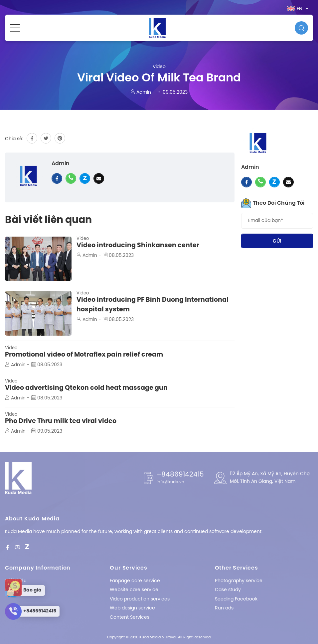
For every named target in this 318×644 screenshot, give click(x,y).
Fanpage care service (135, 581)
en (295, 9)
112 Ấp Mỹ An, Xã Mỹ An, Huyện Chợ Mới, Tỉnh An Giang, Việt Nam (270, 478)
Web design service (132, 608)
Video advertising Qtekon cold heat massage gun (86, 388)
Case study (228, 590)
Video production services (140, 599)
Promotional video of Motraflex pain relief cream (84, 355)
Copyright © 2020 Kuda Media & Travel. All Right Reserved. (159, 637)
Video (159, 67)
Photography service (239, 581)
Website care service (134, 590)
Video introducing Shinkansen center (138, 246)
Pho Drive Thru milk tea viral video (61, 421)
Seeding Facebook (236, 599)
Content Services (130, 618)
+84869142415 (180, 475)
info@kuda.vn (170, 482)
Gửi (277, 241)
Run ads (224, 608)
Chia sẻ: (14, 139)
